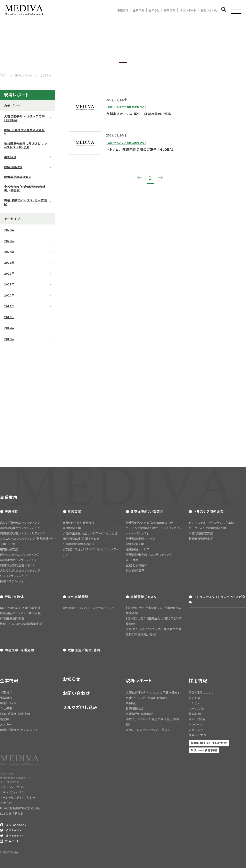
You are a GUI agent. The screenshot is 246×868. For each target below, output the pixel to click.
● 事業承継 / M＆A (141, 597)
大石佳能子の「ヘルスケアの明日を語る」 (24, 118)
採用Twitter (14, 836)
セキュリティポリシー (13, 792)
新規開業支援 (72, 528)
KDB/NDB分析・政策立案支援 (20, 608)
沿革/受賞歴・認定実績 (15, 714)
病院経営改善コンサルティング (20, 523)
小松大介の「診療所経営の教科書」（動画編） (25, 188)
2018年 (9, 317)
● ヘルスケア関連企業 (206, 511)
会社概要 (6, 708)
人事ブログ (196, 730)
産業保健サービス (138, 549)
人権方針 (6, 803)
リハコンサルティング (13, 576)
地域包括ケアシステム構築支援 (20, 613)
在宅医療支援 (9, 549)
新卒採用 (195, 714)
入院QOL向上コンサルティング (20, 570)
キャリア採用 (197, 719)
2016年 (9, 339)
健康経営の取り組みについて (19, 730)
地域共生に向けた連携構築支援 (21, 624)
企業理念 (6, 698)
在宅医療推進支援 (12, 618)
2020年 (9, 295)
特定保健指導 (135, 570)
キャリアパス (197, 708)
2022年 (9, 273)
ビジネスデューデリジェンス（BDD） (212, 523)
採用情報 (170, 10)
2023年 (9, 263)
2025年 (9, 241)
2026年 (9, 230)
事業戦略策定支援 (201, 533)
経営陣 (5, 719)
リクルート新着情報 (204, 750)
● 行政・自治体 (12, 597)
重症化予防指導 (137, 565)
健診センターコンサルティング (19, 555)
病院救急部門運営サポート (18, 565)
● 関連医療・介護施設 (17, 650)
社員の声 (195, 698)
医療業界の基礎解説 (18, 177)
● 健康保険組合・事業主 (145, 511)
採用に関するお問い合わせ (209, 743)
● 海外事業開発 (76, 597)
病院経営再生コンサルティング (20, 528)
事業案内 (123, 10)
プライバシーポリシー (14, 787)
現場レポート (188, 10)
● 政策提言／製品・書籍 (82, 650)
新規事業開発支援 (201, 539)
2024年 (9, 252)
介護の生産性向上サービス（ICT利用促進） (91, 533)
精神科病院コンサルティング (18, 560)
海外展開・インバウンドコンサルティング (89, 608)
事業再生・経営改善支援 (79, 523)
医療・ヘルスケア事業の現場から (24, 132)
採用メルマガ (197, 735)
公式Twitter (14, 830)
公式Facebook (16, 825)
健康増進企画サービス (141, 539)
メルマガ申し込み (80, 707)
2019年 (9, 306)
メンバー (6, 724)
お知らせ (154, 10)
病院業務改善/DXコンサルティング (23, 533)
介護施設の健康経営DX (79, 544)
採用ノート (12, 841)
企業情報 (139, 10)
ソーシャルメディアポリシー (18, 797)
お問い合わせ (209, 10)
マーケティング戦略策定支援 (208, 528)
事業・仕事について (201, 692)
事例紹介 (10, 157)
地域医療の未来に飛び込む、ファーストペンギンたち (26, 145)
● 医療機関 (9, 511)
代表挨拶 (6, 692)
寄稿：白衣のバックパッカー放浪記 (26, 202)
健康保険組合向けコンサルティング (149, 555)
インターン (195, 724)
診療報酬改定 (13, 167)
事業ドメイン (8, 703)
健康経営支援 (135, 544)
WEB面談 (132, 560)
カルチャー (196, 703)
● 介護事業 (72, 511)
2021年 (9, 284)
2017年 (9, 328)
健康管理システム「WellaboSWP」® (149, 523)
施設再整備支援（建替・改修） (82, 539)
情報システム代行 (12, 581)
